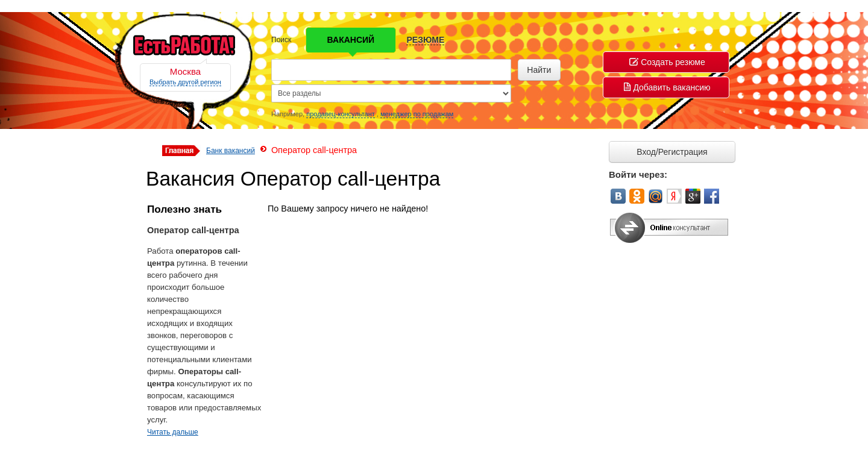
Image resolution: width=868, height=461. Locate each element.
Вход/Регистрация (672, 152)
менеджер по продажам (417, 114)
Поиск (281, 40)
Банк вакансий (231, 151)
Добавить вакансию (667, 87)
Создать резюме (667, 62)
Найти (539, 70)
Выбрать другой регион (185, 82)
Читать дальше (173, 432)
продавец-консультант (341, 114)
